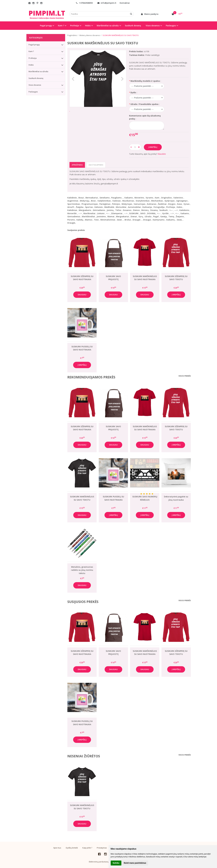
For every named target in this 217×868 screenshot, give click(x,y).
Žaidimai (162, 204)
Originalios (166, 198)
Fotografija (159, 207)
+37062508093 (84, 3)
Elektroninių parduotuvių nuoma (102, 862)
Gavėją (164, 216)
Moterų (145, 210)
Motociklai (121, 207)
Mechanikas (157, 201)
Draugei (136, 220)
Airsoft (71, 207)
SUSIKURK (134, 213)
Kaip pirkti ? (87, 848)
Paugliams (116, 198)
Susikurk (163, 210)
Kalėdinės (72, 198)
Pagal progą (34, 45)
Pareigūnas (105, 204)
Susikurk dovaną (133, 26)
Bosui (81, 198)
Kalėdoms (184, 210)
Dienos (136, 210)
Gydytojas (170, 201)
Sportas (89, 207)
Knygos (172, 204)
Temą (171, 216)
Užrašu (148, 216)
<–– (171, 210)
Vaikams (129, 198)
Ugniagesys (182, 201)
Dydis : (134, 92)
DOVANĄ (151, 213)
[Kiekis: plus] (139, 147)
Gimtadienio (99, 210)
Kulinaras (152, 204)
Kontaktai (125, 3)
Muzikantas (128, 201)
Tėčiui (118, 210)
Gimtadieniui (74, 216)
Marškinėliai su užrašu (38, 71)
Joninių (110, 210)
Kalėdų (80, 220)
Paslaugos (33, 92)
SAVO (143, 213)
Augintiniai (73, 201)
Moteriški (72, 213)
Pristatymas (102, 848)
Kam (157, 198)
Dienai (134, 216)
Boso (93, 201)
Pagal (156, 216)
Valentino (178, 198)
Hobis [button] (88, 26)
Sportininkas (74, 204)
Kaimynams (159, 220)
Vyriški (165, 213)
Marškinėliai (89, 213)
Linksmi (101, 213)
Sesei (119, 220)
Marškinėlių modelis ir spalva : (146, 81)
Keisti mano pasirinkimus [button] (135, 863)
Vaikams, (171, 220)
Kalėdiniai (72, 210)
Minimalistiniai (108, 220)
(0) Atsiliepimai (96, 165)
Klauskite (162, 154)
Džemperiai (117, 213)
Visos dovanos (35, 85)
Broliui (128, 220)
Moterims (139, 198)
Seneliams (105, 198)
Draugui (147, 220)
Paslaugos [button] (171, 26)
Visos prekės (185, 376)
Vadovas (117, 201)
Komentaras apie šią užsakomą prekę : (145, 117)
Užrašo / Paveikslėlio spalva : (145, 104)
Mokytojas (127, 204)
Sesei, (180, 220)
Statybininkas (143, 201)
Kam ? (31, 51)
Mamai (111, 216)
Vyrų (141, 216)
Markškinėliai (88, 216)
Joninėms (101, 216)
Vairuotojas (140, 204)
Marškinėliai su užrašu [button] (108, 26)
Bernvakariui (92, 198)
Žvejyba (80, 207)
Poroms (71, 220)
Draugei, (72, 223)
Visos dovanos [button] (153, 26)
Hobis (179, 207)
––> (176, 210)
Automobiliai (134, 207)
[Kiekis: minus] (131, 147)
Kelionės (99, 207)
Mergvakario (85, 210)
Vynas (186, 204)
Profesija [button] (75, 26)
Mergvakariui (122, 216)
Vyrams (149, 198)
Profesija (171, 207)
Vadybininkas (104, 201)
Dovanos (127, 210)
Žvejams (180, 216)
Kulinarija (147, 207)
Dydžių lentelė (72, 848)
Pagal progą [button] (46, 26)
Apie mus (57, 848)
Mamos (89, 220)
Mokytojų (85, 201)
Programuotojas (90, 204)
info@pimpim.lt (107, 3)
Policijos (116, 204)
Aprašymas (77, 165)
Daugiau (82, 295)
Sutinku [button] (116, 863)
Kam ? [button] (61, 26)
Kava (179, 204)
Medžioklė (109, 207)
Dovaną (154, 210)
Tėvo (96, 220)
